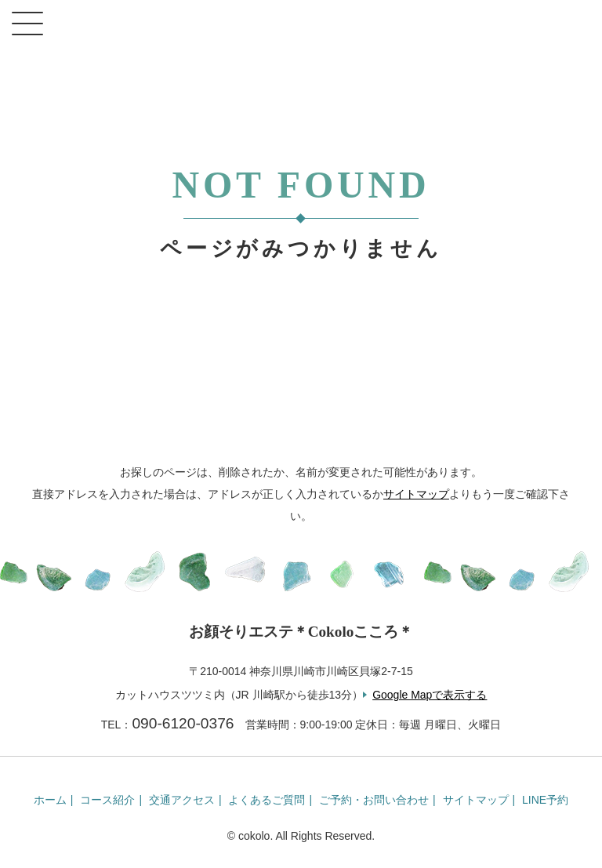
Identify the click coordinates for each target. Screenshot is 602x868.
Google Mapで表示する (430, 695)
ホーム (50, 800)
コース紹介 (107, 800)
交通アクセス (182, 800)
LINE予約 (545, 800)
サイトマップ (416, 494)
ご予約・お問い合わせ (374, 800)
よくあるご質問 (267, 800)
